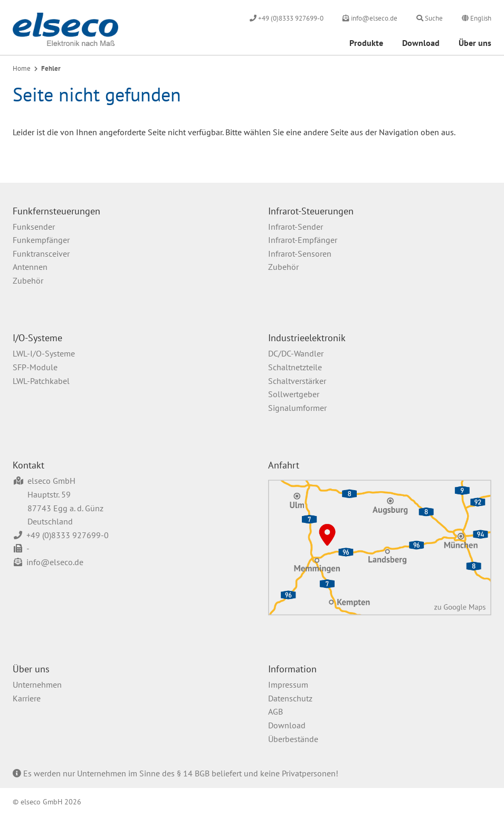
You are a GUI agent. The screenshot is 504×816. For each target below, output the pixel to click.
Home (22, 68)
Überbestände (293, 739)
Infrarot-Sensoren (300, 254)
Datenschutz (290, 698)
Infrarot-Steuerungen (311, 211)
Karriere (27, 698)
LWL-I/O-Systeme (44, 353)
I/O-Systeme (37, 338)
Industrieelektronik (307, 338)
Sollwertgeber (294, 394)
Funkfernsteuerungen (56, 211)
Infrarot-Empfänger (303, 240)
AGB (275, 711)
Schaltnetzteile (295, 367)
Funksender (34, 227)
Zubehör (28, 280)
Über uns (475, 43)
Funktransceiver (41, 254)
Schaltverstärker (297, 381)
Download (421, 43)
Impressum (288, 684)
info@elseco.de (55, 562)
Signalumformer (297, 408)
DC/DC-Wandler (296, 353)
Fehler (51, 68)
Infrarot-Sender (296, 227)
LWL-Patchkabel (41, 381)
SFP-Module (35, 367)
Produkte (366, 43)
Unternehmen (37, 684)
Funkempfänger (41, 240)
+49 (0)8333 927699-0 (68, 535)
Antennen (30, 267)
